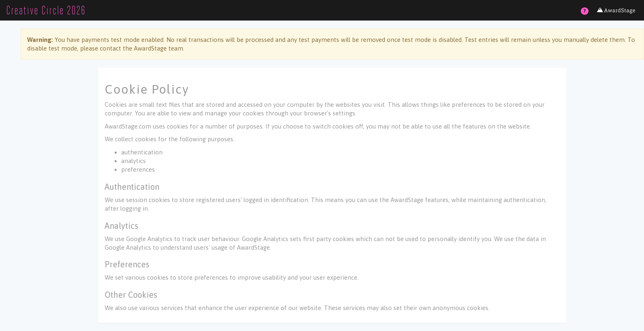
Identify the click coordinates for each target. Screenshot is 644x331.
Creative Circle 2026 (46, 10)
